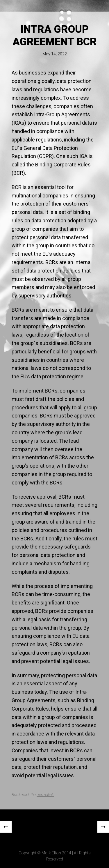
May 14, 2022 (55, 54)
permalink (45, 795)
